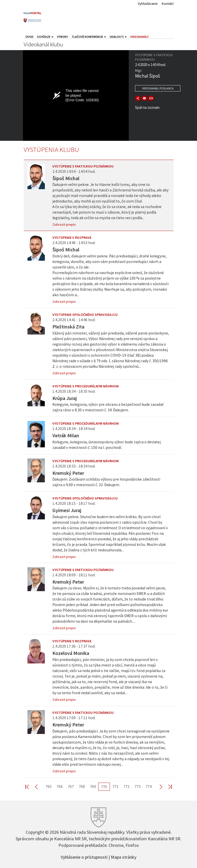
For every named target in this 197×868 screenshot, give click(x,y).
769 (93, 786)
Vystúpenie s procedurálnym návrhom (86, 386)
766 (60, 786)
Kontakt (168, 4)
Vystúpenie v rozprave (72, 238)
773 (138, 786)
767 (71, 786)
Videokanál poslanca (158, 88)
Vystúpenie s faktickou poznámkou (83, 166)
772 (126, 786)
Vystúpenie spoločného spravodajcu (85, 315)
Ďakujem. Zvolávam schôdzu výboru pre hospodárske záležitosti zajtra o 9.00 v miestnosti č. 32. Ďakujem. (106, 482)
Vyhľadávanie (148, 4)
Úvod (29, 37)
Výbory (62, 37)
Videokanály (140, 37)
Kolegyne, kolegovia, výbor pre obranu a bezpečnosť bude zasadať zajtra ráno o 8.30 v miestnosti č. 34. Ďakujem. (108, 407)
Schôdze (45, 37)
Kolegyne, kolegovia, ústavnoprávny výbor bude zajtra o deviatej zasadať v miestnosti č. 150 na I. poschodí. (107, 445)
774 (149, 786)
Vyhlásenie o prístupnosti (84, 857)
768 (82, 786)
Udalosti (118, 37)
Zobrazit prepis (64, 224)
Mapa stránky (124, 857)
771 (115, 786)
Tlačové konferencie (89, 37)
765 (49, 786)
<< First (30, 787)
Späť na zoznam (147, 107)
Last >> (167, 787)
